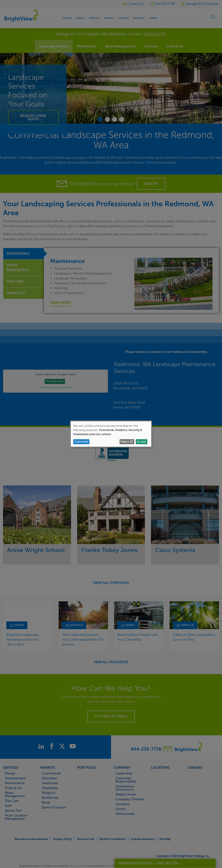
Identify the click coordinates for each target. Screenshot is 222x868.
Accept (141, 442)
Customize (81, 442)
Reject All (127, 442)
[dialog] (111, 434)
